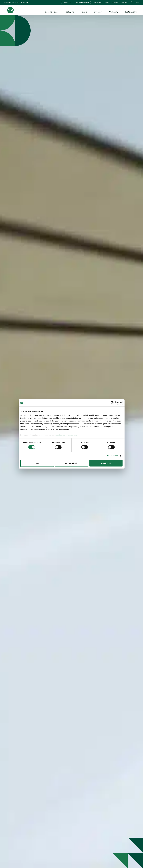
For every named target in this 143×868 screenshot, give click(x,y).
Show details (113, 456)
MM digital (124, 2)
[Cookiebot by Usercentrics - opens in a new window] (112, 403)
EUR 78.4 (15, 2)
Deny (37, 463)
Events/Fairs (98, 2)
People (84, 12)
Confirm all (106, 463)
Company (114, 12)
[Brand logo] (9, 10)
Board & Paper (52, 12)
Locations (115, 2)
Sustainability (131, 12)
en (138, 2)
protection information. (66, 435)
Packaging (70, 12)
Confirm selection (71, 463)
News (107, 2)
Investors (98, 12)
